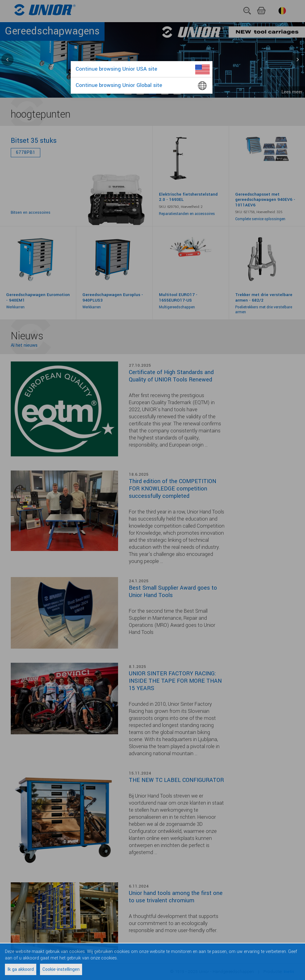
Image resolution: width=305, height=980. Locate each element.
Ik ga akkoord (21, 969)
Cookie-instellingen (61, 969)
